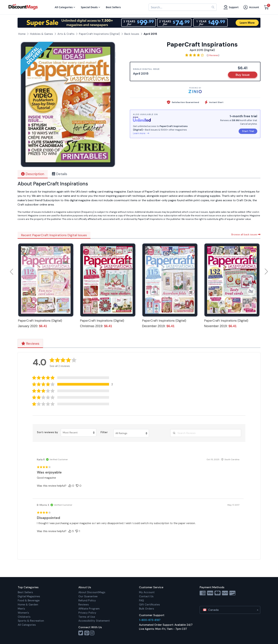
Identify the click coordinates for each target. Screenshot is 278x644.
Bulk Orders (147, 609)
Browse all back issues (246, 234)
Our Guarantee (88, 596)
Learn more (141, 133)
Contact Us (146, 596)
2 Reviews (213, 55)
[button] (75, 384)
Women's (23, 613)
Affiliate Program (89, 609)
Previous (12, 272)
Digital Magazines (29, 596)
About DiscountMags (92, 592)
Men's (21, 609)
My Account (147, 592)
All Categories (27, 625)
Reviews (30, 343)
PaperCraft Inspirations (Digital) (40, 321)
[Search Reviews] (206, 433)
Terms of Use (87, 617)
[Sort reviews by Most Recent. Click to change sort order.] (79, 432)
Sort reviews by (47, 432)
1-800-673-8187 (150, 620)
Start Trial (248, 131)
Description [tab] (33, 174)
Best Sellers (25, 592)
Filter (104, 432)
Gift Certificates (149, 605)
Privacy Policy (87, 613)
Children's (24, 617)
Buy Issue (243, 75)
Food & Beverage (29, 600)
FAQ (141, 600)
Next (266, 272)
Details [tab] (60, 174)
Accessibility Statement (94, 621)
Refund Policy (87, 600)
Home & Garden (28, 605)
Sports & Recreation (31, 621)
